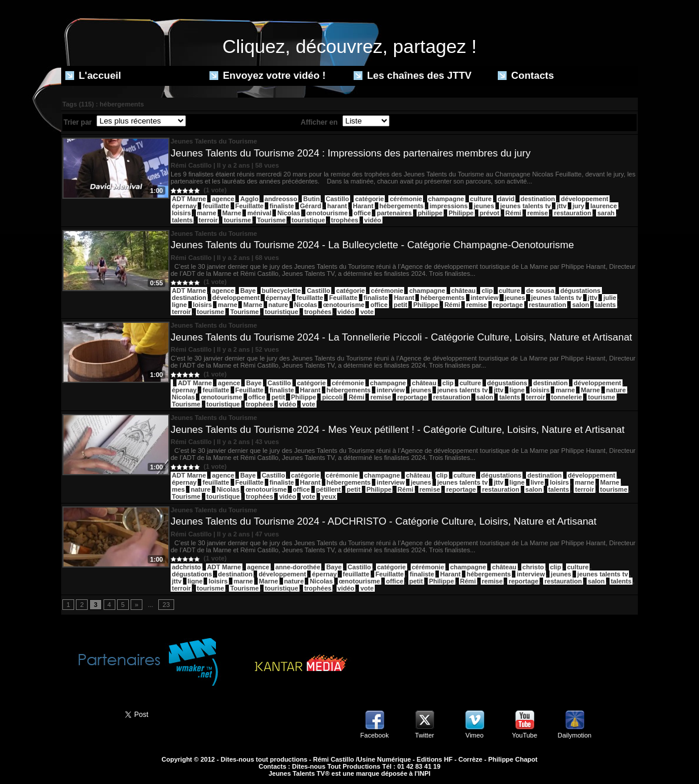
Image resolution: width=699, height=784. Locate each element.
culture (481, 199)
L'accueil (93, 76)
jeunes (484, 206)
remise (537, 213)
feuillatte (216, 206)
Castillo (338, 199)
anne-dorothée (298, 567)
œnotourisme (327, 213)
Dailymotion (575, 735)
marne (207, 213)
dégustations (580, 291)
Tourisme (272, 220)
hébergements (402, 206)
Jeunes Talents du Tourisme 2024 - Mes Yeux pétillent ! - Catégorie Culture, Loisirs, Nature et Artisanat (397, 430)
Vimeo (475, 735)
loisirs (181, 213)
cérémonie (406, 199)
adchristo (187, 567)
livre (537, 482)
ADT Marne (189, 199)
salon (580, 305)
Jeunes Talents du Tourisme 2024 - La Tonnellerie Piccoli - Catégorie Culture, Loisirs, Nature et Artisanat (401, 337)
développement (585, 199)
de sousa (540, 291)
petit (400, 305)
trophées (345, 220)
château (464, 291)
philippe (430, 213)
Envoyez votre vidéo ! (268, 76)
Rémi (513, 213)
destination (538, 199)
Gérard (311, 206)
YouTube (525, 735)
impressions (449, 206)
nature (278, 305)
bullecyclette (282, 291)
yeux (329, 496)
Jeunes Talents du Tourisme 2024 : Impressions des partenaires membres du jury (351, 153)
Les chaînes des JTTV (412, 76)
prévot (490, 213)
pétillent (328, 489)
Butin (311, 199)
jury (578, 206)
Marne (232, 213)
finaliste (282, 206)
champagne (446, 199)
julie (610, 298)
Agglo (249, 199)
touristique (309, 220)
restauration (572, 213)
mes (178, 489)
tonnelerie (567, 397)
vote (367, 312)
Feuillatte (249, 206)
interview (485, 298)
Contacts (526, 76)
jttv (562, 206)
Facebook (374, 735)
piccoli (332, 397)
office (362, 213)
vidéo (373, 220)
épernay (184, 206)
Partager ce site (88, 713)
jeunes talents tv (525, 206)
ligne (179, 305)
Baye (248, 291)
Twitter (424, 735)
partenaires (394, 213)
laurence (603, 206)
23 (166, 605)
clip (487, 291)
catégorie (369, 199)
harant (337, 206)
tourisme (237, 220)
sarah (606, 213)
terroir (208, 220)
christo (533, 567)
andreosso (281, 199)
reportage (508, 305)
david (506, 199)
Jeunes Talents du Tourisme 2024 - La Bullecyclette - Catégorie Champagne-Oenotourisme (372, 245)
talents (182, 220)
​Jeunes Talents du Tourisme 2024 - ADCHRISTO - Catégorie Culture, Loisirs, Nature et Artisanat (384, 521)
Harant (363, 206)
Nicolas (289, 213)
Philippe (461, 213)
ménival (259, 213)
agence (223, 199)
